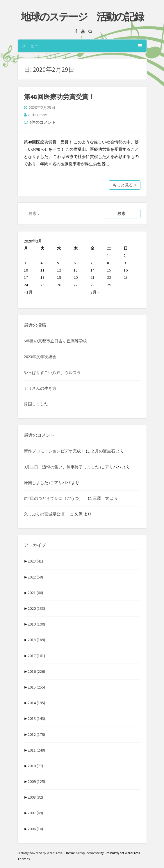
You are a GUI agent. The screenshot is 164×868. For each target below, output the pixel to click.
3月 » (95, 292)
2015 (36, 687)
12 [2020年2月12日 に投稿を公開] (59, 270)
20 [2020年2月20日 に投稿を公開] (76, 277)
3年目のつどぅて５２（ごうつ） (55, 498)
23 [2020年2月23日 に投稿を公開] (126, 277)
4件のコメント (43, 122)
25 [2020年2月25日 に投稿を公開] (42, 285)
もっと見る (125, 185)
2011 (36, 750)
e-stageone (38, 115)
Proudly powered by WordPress (40, 853)
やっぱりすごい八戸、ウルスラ (52, 373)
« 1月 (28, 292)
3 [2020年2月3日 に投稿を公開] (25, 263)
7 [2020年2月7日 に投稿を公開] (91, 263)
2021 (35, 593)
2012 (36, 734)
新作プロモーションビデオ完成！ (54, 451)
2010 (35, 766)
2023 (35, 561)
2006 (35, 829)
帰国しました (36, 404)
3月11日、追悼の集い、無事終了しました (61, 467)
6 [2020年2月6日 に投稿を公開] (75, 263)
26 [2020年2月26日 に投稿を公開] (59, 285)
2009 (36, 781)
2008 (35, 797)
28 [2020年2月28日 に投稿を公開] (92, 285)
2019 (36, 624)
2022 (35, 577)
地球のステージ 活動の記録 (82, 17)
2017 (36, 656)
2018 (36, 640)
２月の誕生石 (103, 451)
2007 (35, 813)
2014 (36, 703)
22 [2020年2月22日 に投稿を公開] (109, 277)
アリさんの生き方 (40, 388)
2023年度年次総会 (40, 357)
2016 (36, 671)
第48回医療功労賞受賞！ (59, 97)
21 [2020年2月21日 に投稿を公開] (92, 277)
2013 (36, 718)
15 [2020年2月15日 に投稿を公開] (109, 270)
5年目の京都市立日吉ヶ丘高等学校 (55, 341)
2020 (36, 608)
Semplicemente (88, 853)
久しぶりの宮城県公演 (46, 514)
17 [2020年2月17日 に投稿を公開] (26, 277)
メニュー (82, 46)
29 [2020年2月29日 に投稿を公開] (109, 285)
